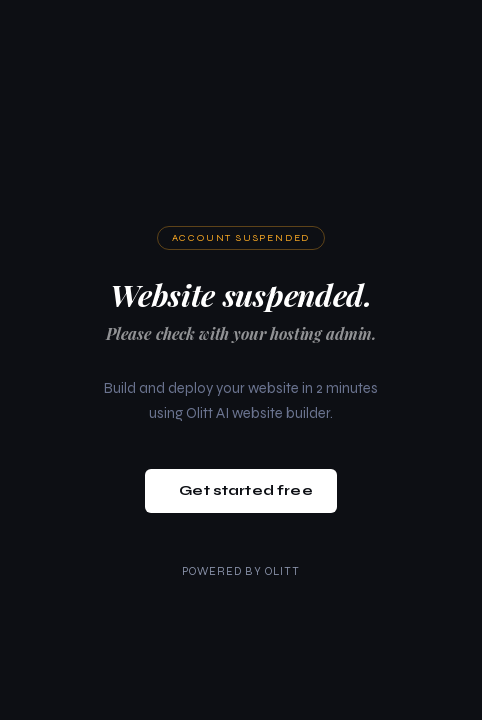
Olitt (283, 571)
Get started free (245, 490)
